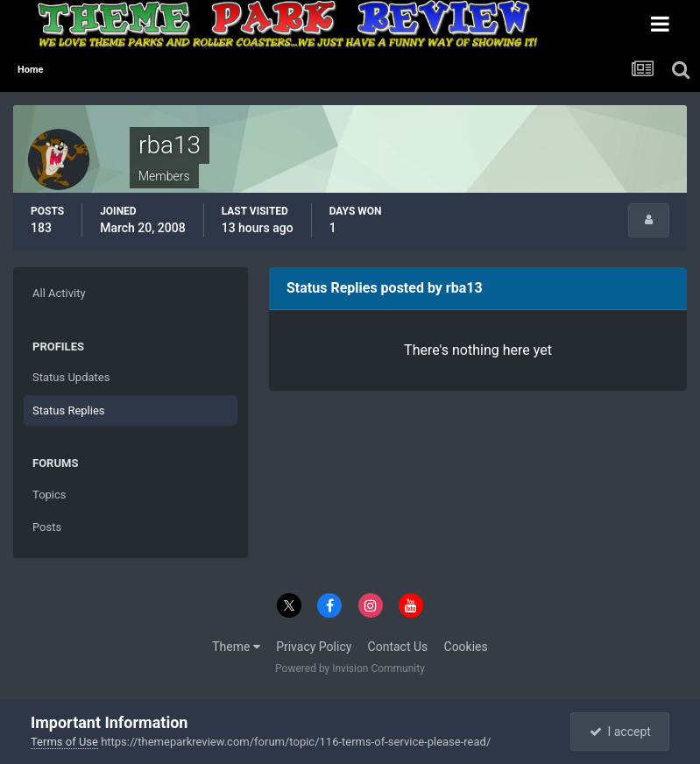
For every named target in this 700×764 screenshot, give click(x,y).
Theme (236, 647)
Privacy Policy (314, 647)
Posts (47, 527)
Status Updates (71, 377)
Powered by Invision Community (350, 668)
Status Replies (69, 410)
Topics (49, 495)
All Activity (59, 293)
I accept (620, 732)
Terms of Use (64, 742)
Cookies (466, 647)
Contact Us (398, 647)
